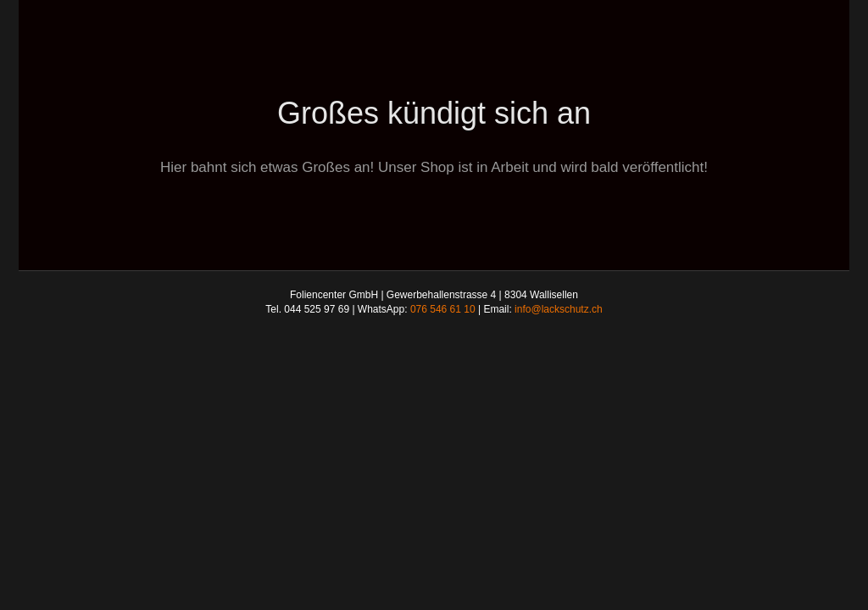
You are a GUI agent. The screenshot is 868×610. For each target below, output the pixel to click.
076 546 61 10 (443, 309)
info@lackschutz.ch (559, 309)
